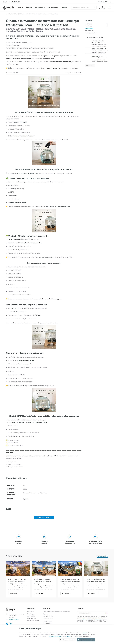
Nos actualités (13, 14)
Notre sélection (89, 31)
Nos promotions (48, 623)
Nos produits (39, 8)
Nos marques (52, 8)
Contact (64, 8)
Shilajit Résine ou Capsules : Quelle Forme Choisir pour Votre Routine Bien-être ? (99, 50)
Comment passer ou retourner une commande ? (56, 612)
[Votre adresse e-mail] (93, 613)
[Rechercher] (95, 8)
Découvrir (90, 66)
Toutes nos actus (102, 556)
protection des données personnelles (92, 619)
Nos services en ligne (91, 33)
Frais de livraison (48, 619)
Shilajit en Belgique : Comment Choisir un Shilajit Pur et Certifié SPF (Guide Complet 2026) (70, 580)
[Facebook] (7, 624)
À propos (29, 8)
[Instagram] (11, 624)
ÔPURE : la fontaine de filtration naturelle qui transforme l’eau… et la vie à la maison (96, 580)
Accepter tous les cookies (86, 640)
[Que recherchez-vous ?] (84, 8)
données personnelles (56, 636)
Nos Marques (89, 26)
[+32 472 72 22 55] (15, 2)
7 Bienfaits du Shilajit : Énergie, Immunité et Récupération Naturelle (98, 42)
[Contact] (5, 2)
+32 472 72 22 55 (14, 619)
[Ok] (106, 613)
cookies (85, 633)
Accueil (21, 8)
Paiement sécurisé (48, 616)
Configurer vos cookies (67, 640)
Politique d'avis (47, 621)
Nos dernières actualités (94, 37)
